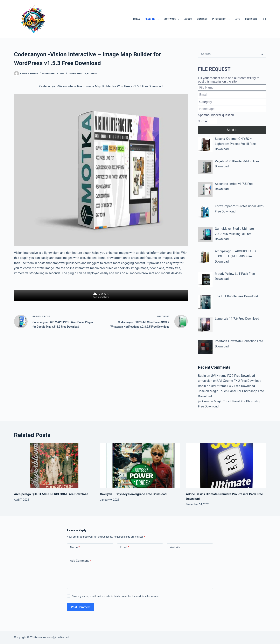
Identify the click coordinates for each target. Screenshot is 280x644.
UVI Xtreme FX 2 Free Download (233, 376)
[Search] (265, 19)
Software (172, 19)
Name (75, 547)
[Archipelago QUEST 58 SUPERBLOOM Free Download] (54, 466)
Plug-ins (153, 19)
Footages (251, 19)
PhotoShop (222, 19)
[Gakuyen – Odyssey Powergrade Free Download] (140, 466)
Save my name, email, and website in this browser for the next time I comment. (116, 596)
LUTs (238, 19)
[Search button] (262, 54)
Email (125, 547)
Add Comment (80, 561)
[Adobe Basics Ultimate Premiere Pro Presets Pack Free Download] (226, 466)
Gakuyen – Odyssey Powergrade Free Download (133, 494)
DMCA (136, 19)
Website (175, 547)
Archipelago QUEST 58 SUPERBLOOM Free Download (51, 494)
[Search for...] (228, 54)
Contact (202, 19)
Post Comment (81, 607)
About (188, 19)
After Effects (77, 74)
